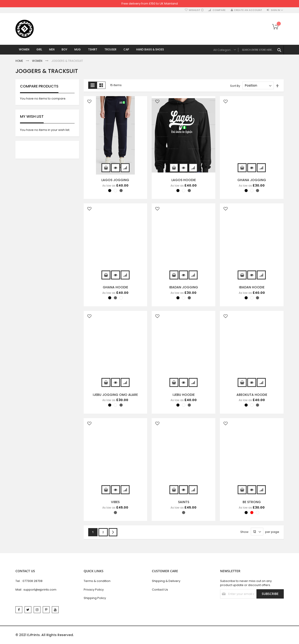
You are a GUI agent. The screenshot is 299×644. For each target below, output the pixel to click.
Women (38, 61)
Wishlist (196, 10)
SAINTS (184, 502)
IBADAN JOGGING (184, 288)
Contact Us (160, 590)
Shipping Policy (95, 598)
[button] (89, 102)
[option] (110, 191)
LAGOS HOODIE (184, 180)
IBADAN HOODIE (252, 288)
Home (20, 61)
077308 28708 (33, 581)
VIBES (115, 502)
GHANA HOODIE (115, 288)
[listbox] (117, 192)
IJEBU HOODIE (184, 395)
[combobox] (247, 50)
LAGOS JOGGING (115, 180)
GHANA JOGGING (252, 180)
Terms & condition (97, 581)
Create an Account (248, 10)
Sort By (235, 86)
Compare (219, 10)
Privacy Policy (94, 590)
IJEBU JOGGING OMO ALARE (115, 395)
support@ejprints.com (40, 590)
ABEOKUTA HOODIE (252, 395)
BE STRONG (252, 502)
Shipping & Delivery (166, 581)
